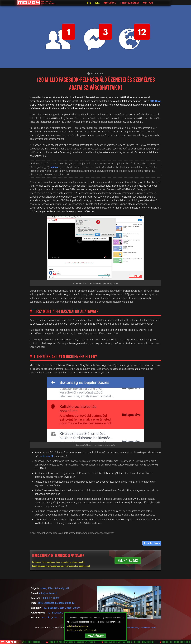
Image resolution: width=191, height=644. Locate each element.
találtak (54, 167)
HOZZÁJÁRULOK (95, 636)
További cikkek (152, 543)
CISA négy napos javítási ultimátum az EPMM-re (74, 642)
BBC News (155, 101)
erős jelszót (47, 456)
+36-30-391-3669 (50, 598)
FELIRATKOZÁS (128, 561)
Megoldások (118, 3)
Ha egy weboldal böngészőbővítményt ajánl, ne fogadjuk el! (96, 283)
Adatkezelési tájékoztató (78, 626)
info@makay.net (48, 593)
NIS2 (97, 3)
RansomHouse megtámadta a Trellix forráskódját (131, 642)
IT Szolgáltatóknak (137, 3)
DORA (105, 3)
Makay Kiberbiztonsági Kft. (55, 588)
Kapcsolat (156, 3)
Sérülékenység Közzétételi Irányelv (82, 630)
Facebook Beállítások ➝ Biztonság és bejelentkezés (95, 445)
